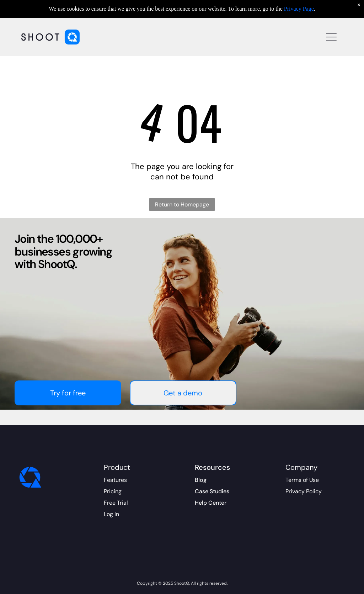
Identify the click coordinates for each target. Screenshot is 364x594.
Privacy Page (299, 9)
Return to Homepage (182, 204)
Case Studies (212, 491)
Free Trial (116, 503)
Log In (111, 514)
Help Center (211, 503)
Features (115, 480)
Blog (201, 480)
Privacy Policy (304, 491)
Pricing (113, 491)
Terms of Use (302, 480)
